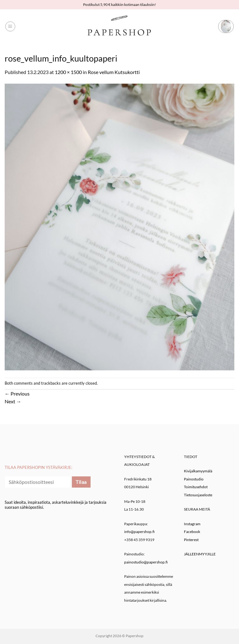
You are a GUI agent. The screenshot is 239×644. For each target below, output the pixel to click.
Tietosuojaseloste (198, 495)
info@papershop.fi (139, 532)
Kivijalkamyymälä (198, 471)
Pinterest (191, 540)
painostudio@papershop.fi (146, 562)
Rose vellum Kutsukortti (114, 72)
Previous (17, 394)
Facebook (192, 532)
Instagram (192, 524)
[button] (10, 26)
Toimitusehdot (196, 487)
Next (13, 401)
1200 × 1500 (68, 72)
